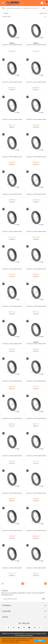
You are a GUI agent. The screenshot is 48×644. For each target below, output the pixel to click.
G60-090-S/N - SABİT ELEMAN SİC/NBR (12, 45)
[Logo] (13, 3)
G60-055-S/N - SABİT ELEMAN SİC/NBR (12, 232)
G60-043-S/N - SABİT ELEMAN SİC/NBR (12, 306)
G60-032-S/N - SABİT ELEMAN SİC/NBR (12, 381)
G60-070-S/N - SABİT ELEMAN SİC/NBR (36, 45)
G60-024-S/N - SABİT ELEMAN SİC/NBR (12, 119)
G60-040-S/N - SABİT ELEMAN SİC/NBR (36, 306)
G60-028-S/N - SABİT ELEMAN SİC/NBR (12, 418)
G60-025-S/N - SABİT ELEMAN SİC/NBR (36, 418)
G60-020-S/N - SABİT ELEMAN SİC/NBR (36, 456)
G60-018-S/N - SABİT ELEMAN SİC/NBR (12, 493)
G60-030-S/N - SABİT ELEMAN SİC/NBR (36, 381)
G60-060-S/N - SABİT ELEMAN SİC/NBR (36, 194)
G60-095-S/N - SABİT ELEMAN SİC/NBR (36, 531)
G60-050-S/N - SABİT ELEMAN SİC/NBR (36, 232)
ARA (44, 8)
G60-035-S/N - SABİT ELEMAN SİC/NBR (12, 157)
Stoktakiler (6, 13)
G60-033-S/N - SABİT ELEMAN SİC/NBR (36, 344)
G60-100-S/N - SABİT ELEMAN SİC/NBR (12, 82)
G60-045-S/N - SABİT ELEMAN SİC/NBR (36, 269)
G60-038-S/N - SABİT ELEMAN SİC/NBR (12, 344)
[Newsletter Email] (24, 599)
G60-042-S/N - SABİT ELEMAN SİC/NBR (36, 568)
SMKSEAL (12, 43)
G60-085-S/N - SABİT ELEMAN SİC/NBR (36, 157)
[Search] (24, 8)
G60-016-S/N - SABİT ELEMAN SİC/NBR (36, 493)
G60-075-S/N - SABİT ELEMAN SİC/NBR (36, 82)
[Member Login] (42, 3)
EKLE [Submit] (44, 599)
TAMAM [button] (40, 640)
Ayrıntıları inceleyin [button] (15, 642)
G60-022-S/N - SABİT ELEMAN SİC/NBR (12, 456)
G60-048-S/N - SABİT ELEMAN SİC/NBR (12, 269)
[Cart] (45, 3)
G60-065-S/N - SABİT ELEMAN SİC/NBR (12, 194)
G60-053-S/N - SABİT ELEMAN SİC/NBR (12, 568)
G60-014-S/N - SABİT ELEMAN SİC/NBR (12, 531)
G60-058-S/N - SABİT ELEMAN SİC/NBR (36, 119)
